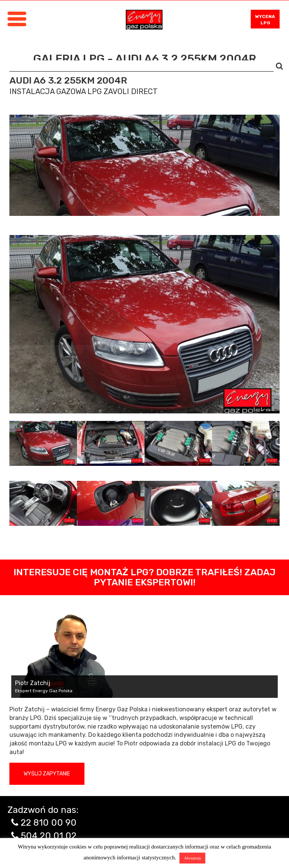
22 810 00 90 (49, 823)
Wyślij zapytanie (47, 774)
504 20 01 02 (49, 836)
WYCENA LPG (265, 20)
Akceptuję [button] (192, 858)
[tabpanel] (144, 324)
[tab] (43, 443)
